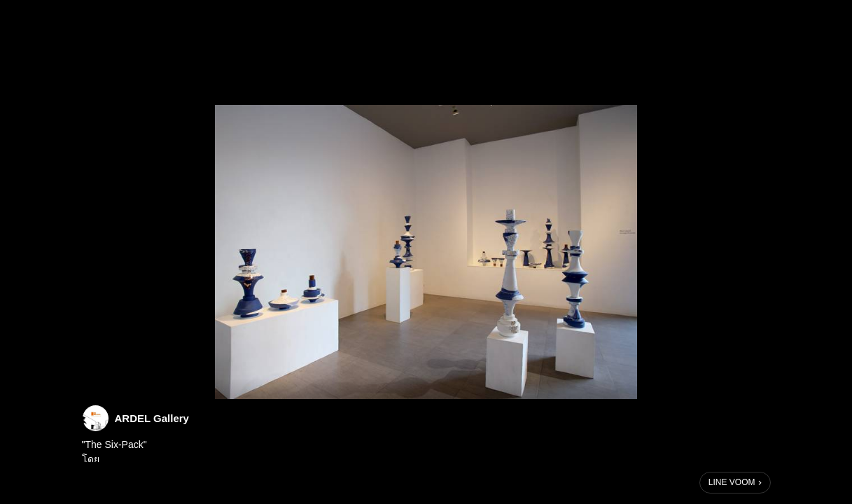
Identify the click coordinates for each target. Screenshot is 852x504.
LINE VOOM (732, 482)
